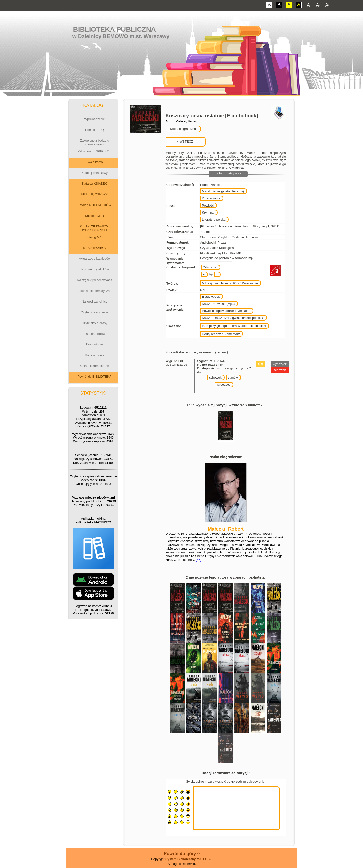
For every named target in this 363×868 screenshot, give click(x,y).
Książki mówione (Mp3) (218, 304)
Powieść (208, 205)
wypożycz (223, 385)
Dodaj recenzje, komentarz (221, 334)
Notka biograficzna (183, 129)
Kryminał (208, 212)
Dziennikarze (211, 198)
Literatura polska (214, 220)
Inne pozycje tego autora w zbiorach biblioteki (234, 326)
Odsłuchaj (210, 267)
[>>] (198, 560)
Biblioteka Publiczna (115, 29)
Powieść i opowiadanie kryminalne (226, 311)
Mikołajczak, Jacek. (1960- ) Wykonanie (230, 283)
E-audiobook (211, 297)
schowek (215, 378)
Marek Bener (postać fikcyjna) (223, 191)
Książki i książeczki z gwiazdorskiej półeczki (233, 318)
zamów (233, 378)
